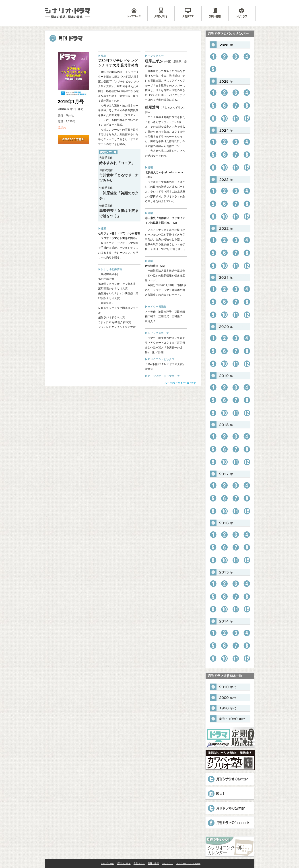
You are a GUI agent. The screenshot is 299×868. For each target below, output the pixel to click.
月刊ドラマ (139, 863)
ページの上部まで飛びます (180, 383)
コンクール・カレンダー (188, 863)
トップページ (107, 863)
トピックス (167, 863)
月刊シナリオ (124, 863)
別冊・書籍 (153, 863)
